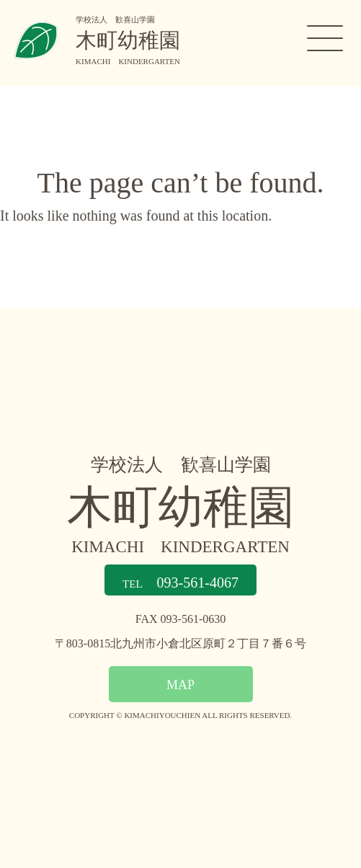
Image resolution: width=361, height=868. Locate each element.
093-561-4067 (180, 582)
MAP (180, 684)
